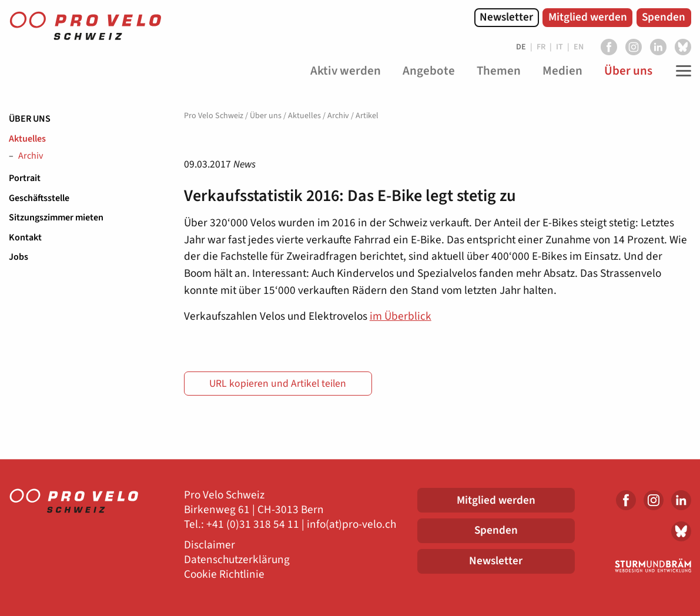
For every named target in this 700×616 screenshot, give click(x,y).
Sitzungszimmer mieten (56, 217)
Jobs (19, 257)
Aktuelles (27, 139)
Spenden (664, 17)
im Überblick (401, 316)
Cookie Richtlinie (224, 575)
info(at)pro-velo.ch (351, 525)
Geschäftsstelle (39, 198)
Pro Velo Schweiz (214, 116)
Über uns (30, 119)
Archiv (31, 156)
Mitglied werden (588, 17)
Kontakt (25, 237)
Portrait (25, 178)
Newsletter (506, 17)
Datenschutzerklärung (237, 560)
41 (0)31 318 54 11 (256, 525)
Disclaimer (210, 545)
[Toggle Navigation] (681, 71)
